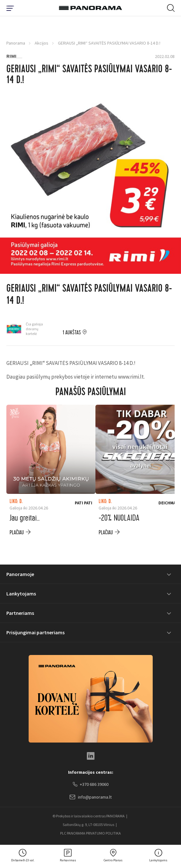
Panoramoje (20, 574)
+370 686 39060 (91, 785)
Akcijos (42, 43)
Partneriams (20, 613)
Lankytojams (21, 594)
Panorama (16, 43)
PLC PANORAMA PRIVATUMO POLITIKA (90, 833)
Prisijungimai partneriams (35, 632)
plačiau (17, 533)
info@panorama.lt (91, 797)
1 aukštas (72, 333)
